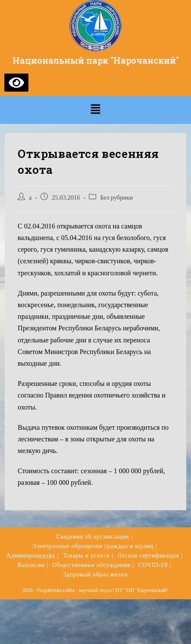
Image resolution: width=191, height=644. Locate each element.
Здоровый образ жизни (96, 575)
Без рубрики (116, 197)
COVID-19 (153, 565)
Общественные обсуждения (91, 565)
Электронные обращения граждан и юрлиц (93, 546)
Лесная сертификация (148, 556)
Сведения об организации (92, 537)
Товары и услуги (86, 556)
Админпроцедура (30, 556)
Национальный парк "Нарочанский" (96, 60)
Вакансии (31, 565)
